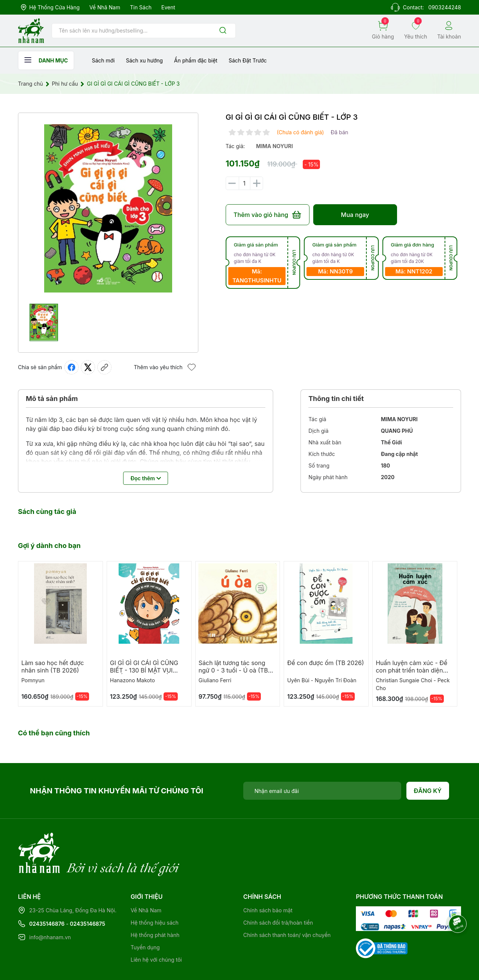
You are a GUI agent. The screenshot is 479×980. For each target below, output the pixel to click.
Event (168, 7)
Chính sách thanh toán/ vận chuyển (287, 904)
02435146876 (47, 893)
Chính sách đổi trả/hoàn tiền (278, 892)
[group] (108, 208)
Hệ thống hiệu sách (155, 892)
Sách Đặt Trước (248, 60)
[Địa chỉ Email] (322, 791)
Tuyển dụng (145, 917)
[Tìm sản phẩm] (144, 31)
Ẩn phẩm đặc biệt (196, 60)
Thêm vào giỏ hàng (267, 215)
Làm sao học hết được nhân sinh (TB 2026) (53, 667)
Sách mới (103, 60)
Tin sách (141, 7)
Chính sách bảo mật (268, 880)
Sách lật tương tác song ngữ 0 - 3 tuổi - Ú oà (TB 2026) (233, 670)
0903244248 (445, 7)
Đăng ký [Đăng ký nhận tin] (428, 791)
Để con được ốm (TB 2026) (325, 663)
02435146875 (88, 893)
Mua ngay (355, 215)
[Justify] (223, 31)
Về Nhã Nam (105, 7)
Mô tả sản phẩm (52, 399)
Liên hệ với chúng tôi (156, 929)
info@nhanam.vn (50, 906)
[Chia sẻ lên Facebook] (71, 367)
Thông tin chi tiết (336, 399)
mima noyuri (274, 146)
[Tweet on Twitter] (88, 367)
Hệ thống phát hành (155, 904)
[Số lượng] (244, 183)
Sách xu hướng (144, 60)
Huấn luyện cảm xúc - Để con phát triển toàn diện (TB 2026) (411, 670)
